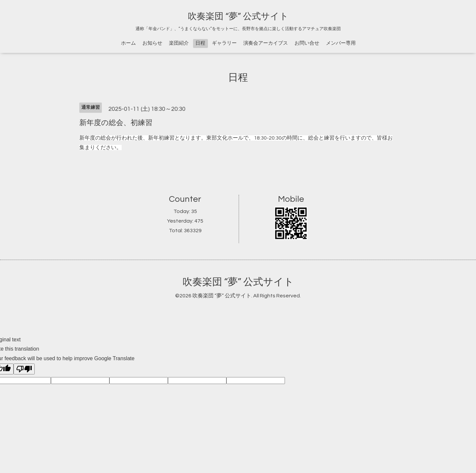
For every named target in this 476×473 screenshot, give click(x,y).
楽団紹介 (179, 43)
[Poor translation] (24, 369)
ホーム (128, 43)
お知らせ (152, 43)
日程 (200, 43)
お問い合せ (307, 43)
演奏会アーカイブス (266, 43)
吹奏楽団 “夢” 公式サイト (238, 17)
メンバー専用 (341, 43)
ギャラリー (224, 43)
